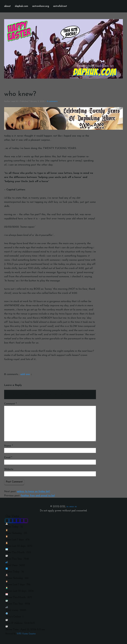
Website (9, 469)
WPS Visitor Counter (26, 634)
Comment (10, 404)
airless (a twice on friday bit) (33, 492)
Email (8, 458)
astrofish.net (60, 6)
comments (52, 101)
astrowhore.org (41, 6)
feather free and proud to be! (38, 496)
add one (25, 374)
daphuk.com (21, 6)
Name (8, 446)
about (7, 6)
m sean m (72, 507)
